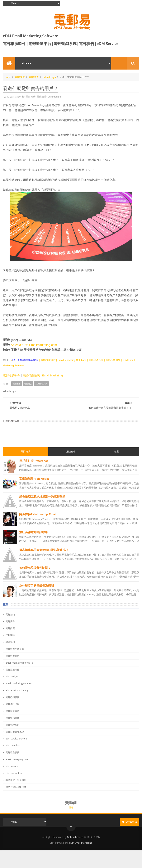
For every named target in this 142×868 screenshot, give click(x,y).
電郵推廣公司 (12, 656)
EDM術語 (10, 635)
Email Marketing (52, 375)
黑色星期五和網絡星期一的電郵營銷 (42, 496)
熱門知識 (26, 452)
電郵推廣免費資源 (15, 649)
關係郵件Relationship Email (38, 514)
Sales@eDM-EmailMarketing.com (34, 345)
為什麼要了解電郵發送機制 (36, 586)
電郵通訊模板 (12, 704)
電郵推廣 (20, 77)
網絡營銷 (10, 642)
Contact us (129, 822)
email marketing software (19, 663)
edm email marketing (17, 690)
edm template (13, 746)
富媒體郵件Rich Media (34, 479)
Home (8, 77)
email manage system (17, 759)
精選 (116, 452)
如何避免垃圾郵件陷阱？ (35, 568)
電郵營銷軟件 (12, 718)
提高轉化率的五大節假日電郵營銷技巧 (44, 550)
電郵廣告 (34, 77)
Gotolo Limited (75, 837)
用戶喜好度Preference (34, 461)
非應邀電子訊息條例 (16, 780)
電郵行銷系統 (31, 375)
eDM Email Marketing (81, 843)
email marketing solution (19, 684)
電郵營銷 (10, 615)
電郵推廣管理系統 (15, 732)
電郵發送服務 (12, 752)
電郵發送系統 (12, 711)
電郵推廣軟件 (12, 375)
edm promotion (14, 773)
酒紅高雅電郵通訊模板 (34, 532)
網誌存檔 (71, 452)
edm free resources (16, 787)
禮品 (71, 807)
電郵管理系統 (12, 725)
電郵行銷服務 (12, 697)
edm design (49, 77)
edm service (12, 766)
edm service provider (17, 739)
